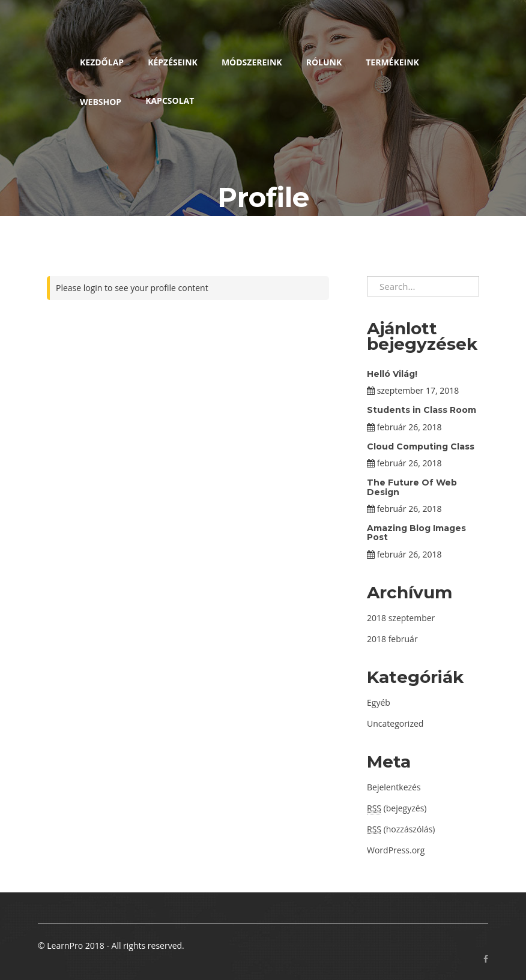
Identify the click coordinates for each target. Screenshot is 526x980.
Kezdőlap (102, 62)
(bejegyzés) (397, 808)
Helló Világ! (392, 374)
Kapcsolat (170, 101)
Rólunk (324, 62)
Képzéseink (173, 62)
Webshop (101, 102)
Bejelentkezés (394, 787)
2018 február (392, 639)
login (93, 288)
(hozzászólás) (401, 829)
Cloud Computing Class (421, 446)
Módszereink (252, 62)
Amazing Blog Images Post (416, 533)
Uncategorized (395, 723)
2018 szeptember (401, 618)
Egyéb (379, 702)
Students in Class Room (422, 410)
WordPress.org (396, 850)
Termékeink (392, 62)
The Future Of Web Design (412, 487)
